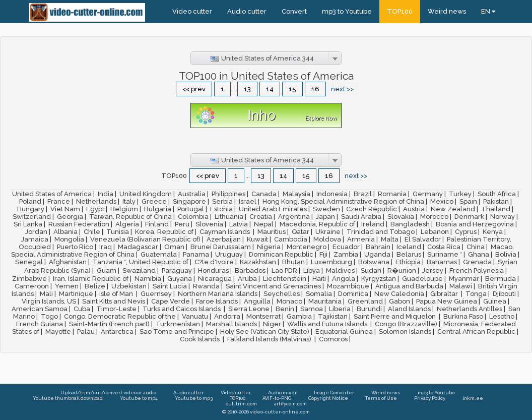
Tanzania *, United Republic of (141, 262)
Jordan (36, 232)
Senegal (29, 262)
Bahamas (442, 262)
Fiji (323, 254)
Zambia (346, 254)
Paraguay (177, 271)
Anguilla (257, 301)
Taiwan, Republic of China (130, 217)
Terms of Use (381, 398)
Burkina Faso (463, 316)
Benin (285, 309)
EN (488, 11)
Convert (294, 11)
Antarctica (117, 332)
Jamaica (35, 239)
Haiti (319, 279)
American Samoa (40, 309)
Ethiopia (408, 262)
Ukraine (328, 232)
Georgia (70, 217)
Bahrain (378, 247)
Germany (428, 194)
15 (292, 89)
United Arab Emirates (273, 209)
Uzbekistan (129, 286)
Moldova (327, 239)
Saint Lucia (170, 286)
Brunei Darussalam (221, 247)
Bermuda (501, 279)
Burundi (369, 309)
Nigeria (269, 247)
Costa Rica (444, 247)
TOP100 (400, 11)
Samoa (312, 309)
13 (247, 89)
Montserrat (263, 316)
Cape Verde (171, 301)
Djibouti (504, 294)
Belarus (409, 254)
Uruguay (229, 254)
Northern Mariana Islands (218, 294)
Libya (312, 271)
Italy (129, 201)
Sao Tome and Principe (177, 332)
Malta (390, 239)
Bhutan (293, 262)
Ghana (479, 254)
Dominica (353, 294)
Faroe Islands (217, 301)
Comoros (333, 339)
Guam (107, 271)
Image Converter (334, 393)
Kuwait (257, 239)
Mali (46, 294)
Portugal (191, 209)
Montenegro (307, 247)
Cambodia (291, 239)
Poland (30, 201)
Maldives (340, 271)
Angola (344, 279)
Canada (264, 194)
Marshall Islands (231, 324)
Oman (174, 247)
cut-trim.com (241, 404)
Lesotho (502, 316)
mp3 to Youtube (347, 11)
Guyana (180, 279)
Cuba (82, 309)
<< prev (194, 89)
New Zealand (453, 209)
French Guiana (40, 324)
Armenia (361, 239)
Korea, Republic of (164, 232)
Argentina (294, 217)
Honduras (213, 271)
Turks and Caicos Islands (182, 309)
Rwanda (206, 286)
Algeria (127, 224)
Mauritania (325, 301)
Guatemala (159, 254)
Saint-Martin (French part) (109, 324)
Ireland (373, 224)
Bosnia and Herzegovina (475, 224)
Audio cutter (247, 11)
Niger (272, 324)
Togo (49, 316)
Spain (468, 201)
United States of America (52, 194)
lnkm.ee (473, 398)
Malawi (461, 286)
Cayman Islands (225, 232)
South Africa (497, 194)
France (59, 201)
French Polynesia (477, 271)
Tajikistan (333, 316)
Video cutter (192, 11)
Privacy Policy (430, 398)
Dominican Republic (281, 254)
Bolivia (506, 254)
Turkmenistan (178, 324)
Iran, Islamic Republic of (91, 279)
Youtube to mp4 (139, 398)
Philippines (228, 194)
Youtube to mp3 (194, 398)
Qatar (301, 232)
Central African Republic (476, 332)
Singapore (189, 201)
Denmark (469, 217)
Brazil (363, 194)
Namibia (148, 279)
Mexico (442, 201)
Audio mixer (282, 393)
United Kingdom (146, 194)
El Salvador (423, 239)
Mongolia (69, 239)
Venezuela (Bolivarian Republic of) (145, 239)
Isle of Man (117, 294)
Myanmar (464, 279)
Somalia (319, 294)
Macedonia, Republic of (317, 224)
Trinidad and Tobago (381, 232)
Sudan (371, 271)
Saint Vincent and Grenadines (273, 286)
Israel (248, 201)
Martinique (76, 294)
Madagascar (138, 247)
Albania (65, 232)
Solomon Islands (405, 332)
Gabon (400, 301)
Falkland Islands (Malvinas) (270, 339)
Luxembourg (331, 262)
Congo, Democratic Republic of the (120, 316)
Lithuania (229, 217)
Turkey (460, 194)
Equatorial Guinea (344, 332)
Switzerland (32, 217)
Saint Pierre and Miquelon (395, 316)
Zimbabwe (29, 279)
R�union (402, 271)
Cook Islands (201, 339)
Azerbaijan (224, 239)
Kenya (493, 232)
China (476, 247)
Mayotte (58, 332)
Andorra (227, 316)
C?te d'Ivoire (214, 262)
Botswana (374, 262)
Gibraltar (445, 294)
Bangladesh (410, 224)
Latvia (239, 224)
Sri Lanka (28, 224)
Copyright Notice (328, 398)
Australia (192, 194)
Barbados (250, 271)
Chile (92, 232)
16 (315, 89)
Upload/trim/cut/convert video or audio (108, 393)
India (106, 194)
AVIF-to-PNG (277, 398)
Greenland (365, 301)
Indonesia (332, 194)
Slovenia (209, 224)
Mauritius (272, 232)
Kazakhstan (258, 262)
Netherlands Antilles (470, 309)
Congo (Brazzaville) (406, 324)
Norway (503, 217)
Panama (196, 254)
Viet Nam (65, 209)
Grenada (477, 262)
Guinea (495, 301)
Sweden (326, 209)
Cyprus (466, 232)
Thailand (496, 209)
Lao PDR (284, 271)
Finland (157, 224)
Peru (182, 224)
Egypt (95, 209)
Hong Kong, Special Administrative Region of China (343, 201)
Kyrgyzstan (379, 279)
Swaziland (139, 271)
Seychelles (282, 294)
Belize (95, 286)
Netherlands (96, 201)
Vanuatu (195, 316)
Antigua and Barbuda (409, 286)
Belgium (124, 209)
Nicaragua (215, 279)
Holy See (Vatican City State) (265, 332)
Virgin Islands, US (49, 301)
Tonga (476, 294)
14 (270, 89)
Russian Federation (79, 224)
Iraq (106, 247)
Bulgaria (158, 209)
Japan (325, 217)
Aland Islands (409, 309)
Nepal (264, 224)
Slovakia (401, 217)
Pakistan (496, 201)
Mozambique (348, 286)
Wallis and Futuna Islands (328, 324)
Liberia (340, 309)
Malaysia (296, 194)
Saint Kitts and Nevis (114, 301)
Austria (414, 209)
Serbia (222, 201)
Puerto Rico (75, 247)
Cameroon (32, 286)
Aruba (247, 279)
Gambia (299, 316)
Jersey (433, 271)
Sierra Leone (249, 309)
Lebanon (435, 232)
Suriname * (445, 254)
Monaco (289, 301)
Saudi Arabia (361, 217)
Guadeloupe (422, 279)
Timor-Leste (116, 309)
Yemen (67, 286)
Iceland (409, 247)
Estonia (221, 209)
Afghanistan (68, 262)
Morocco (434, 217)
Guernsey (156, 294)
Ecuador (346, 247)
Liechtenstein (285, 279)
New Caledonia (399, 294)
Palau (86, 332)
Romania (392, 194)
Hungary (31, 209)
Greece (154, 201)
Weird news (447, 11)
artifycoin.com (290, 404)
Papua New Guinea (447, 301)
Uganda (377, 254)
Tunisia (118, 232)
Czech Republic (372, 209)
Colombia (193, 217)
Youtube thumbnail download (68, 398)
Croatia (261, 217)
